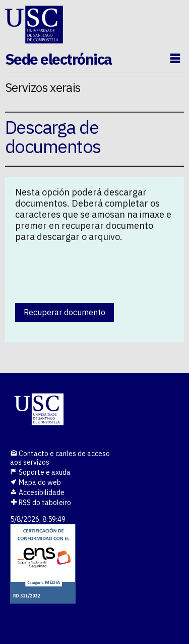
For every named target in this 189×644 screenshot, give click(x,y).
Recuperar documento (65, 312)
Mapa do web (36, 482)
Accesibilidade (37, 492)
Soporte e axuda (40, 472)
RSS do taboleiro (41, 503)
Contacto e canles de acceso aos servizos (60, 458)
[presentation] (92, 270)
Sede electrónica (58, 59)
